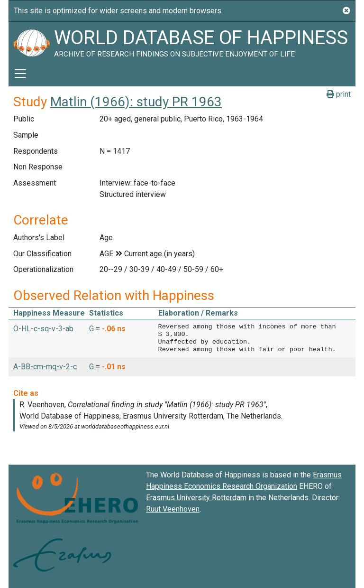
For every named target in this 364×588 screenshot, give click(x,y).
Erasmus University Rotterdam (196, 498)
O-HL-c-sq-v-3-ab (43, 329)
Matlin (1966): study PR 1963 (136, 102)
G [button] (92, 329)
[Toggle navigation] (20, 74)
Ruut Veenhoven (173, 509)
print (339, 94)
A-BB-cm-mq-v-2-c (45, 367)
